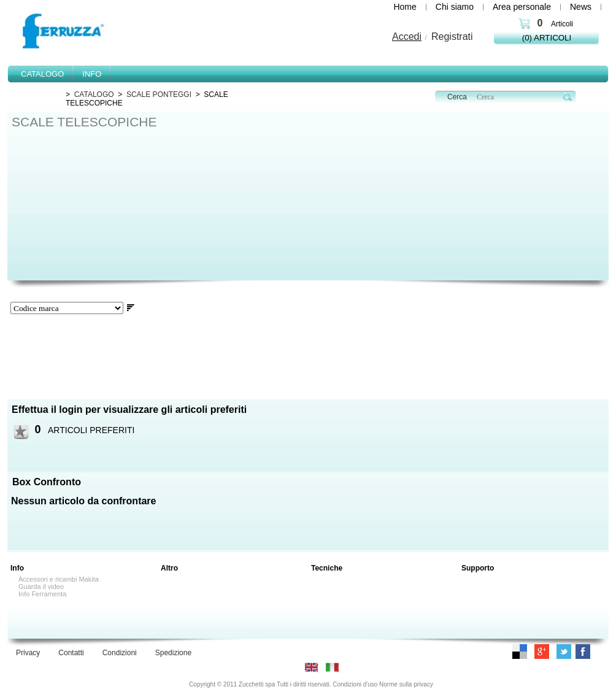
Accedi (407, 37)
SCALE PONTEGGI (159, 94)
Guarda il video (41, 587)
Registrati (452, 37)
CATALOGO (94, 94)
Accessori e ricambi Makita (59, 579)
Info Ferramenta (42, 594)
